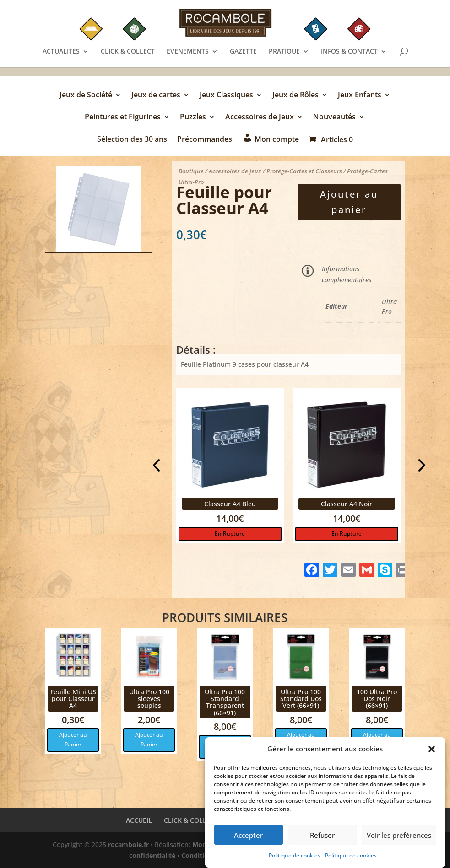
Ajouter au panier (349, 202)
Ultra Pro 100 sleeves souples (149, 699)
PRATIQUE (284, 52)
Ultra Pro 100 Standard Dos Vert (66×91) (301, 699)
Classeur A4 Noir (347, 504)
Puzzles (193, 118)
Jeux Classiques (226, 96)
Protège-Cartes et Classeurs (304, 171)
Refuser (322, 837)
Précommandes (205, 140)
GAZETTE (243, 52)
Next (419, 466)
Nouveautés (334, 118)
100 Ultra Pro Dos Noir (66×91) (377, 699)
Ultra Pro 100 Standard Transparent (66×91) (225, 702)
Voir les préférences (399, 837)
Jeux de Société (86, 96)
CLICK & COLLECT (128, 52)
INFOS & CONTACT (349, 52)
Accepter (248, 837)
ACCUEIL (139, 820)
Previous (158, 466)
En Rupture (230, 533)
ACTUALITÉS (61, 52)
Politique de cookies (295, 858)
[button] (432, 752)
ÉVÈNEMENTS (188, 52)
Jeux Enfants (360, 96)
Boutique (191, 171)
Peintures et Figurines (123, 118)
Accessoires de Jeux (260, 118)
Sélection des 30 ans (132, 140)
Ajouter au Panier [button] (73, 739)
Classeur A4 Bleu (230, 504)
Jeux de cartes (156, 96)
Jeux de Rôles (295, 96)
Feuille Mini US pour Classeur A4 (73, 699)
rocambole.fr (128, 844)
